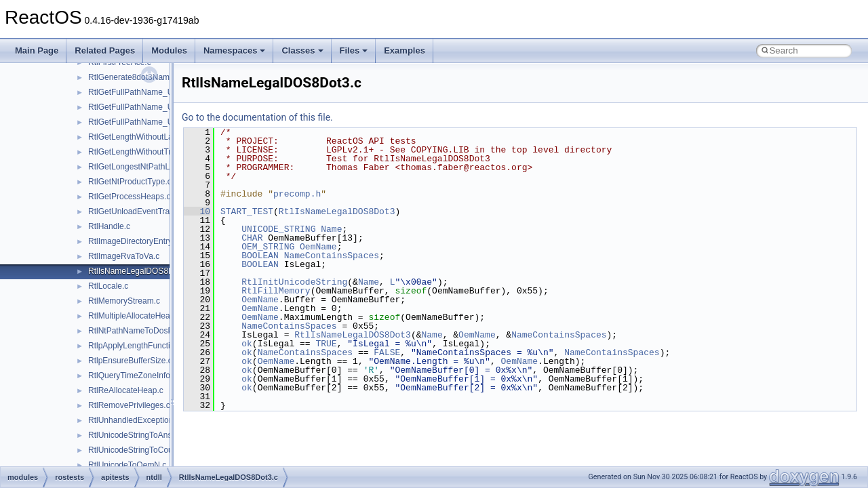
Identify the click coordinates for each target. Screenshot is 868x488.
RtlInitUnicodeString (294, 282)
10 (197, 211)
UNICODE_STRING (278, 229)
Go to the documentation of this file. (257, 117)
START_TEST (247, 211)
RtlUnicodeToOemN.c (127, 465)
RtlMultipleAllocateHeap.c (135, 316)
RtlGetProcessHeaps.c (129, 197)
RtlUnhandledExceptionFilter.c (143, 420)
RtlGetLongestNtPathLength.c (142, 167)
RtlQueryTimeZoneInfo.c (132, 375)
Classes (302, 50)
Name (331, 229)
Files (354, 50)
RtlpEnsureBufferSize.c (130, 361)
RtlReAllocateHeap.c (126, 390)
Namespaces (235, 50)
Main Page (37, 50)
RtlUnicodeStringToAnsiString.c (145, 435)
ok (247, 344)
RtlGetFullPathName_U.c (134, 92)
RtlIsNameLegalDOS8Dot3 (337, 211)
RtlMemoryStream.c (124, 301)
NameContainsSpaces (332, 256)
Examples (405, 50)
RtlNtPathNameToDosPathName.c (150, 331)
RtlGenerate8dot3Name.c (134, 77)
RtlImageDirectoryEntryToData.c (146, 241)
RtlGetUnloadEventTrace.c (136, 211)
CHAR (252, 238)
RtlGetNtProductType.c (130, 182)
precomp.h (297, 194)
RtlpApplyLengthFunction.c (137, 346)
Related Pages (105, 50)
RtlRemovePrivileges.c (129, 405)
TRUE (326, 344)
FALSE (387, 352)
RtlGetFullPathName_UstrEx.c (143, 122)
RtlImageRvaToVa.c (124, 256)
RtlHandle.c (109, 226)
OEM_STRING (268, 247)
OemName (318, 247)
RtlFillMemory (276, 291)
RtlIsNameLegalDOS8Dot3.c (140, 271)
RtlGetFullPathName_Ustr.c (138, 107)
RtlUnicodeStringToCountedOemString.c (161, 450)
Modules (169, 50)
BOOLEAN (260, 256)
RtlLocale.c (108, 286)
